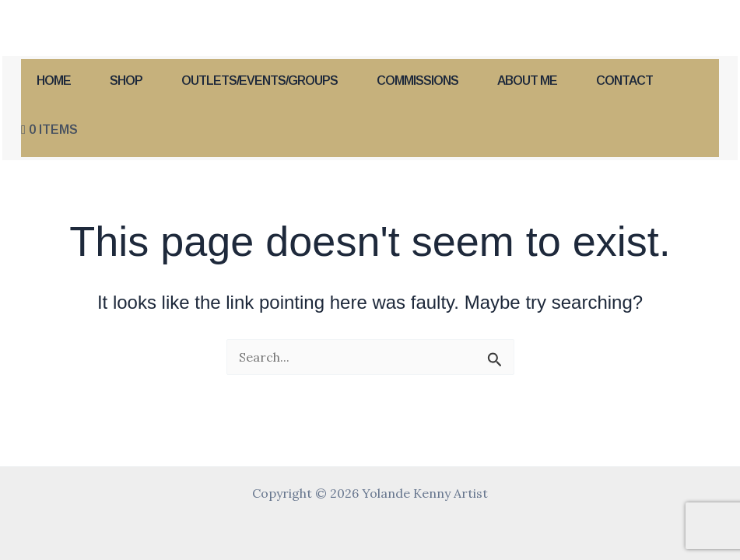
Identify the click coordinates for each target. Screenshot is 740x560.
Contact (624, 80)
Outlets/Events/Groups (260, 80)
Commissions (417, 80)
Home (54, 80)
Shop (126, 80)
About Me (527, 80)
